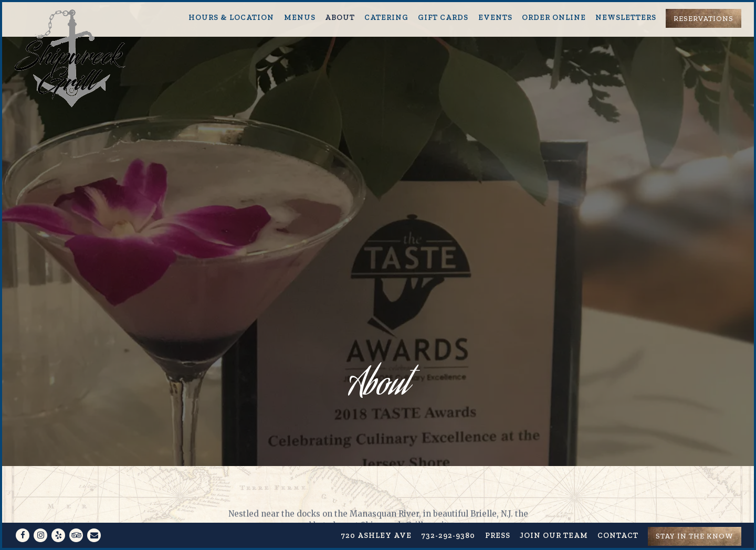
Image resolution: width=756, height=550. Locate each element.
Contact (618, 514)
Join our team (554, 514)
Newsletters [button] (626, 18)
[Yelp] (58, 513)
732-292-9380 (448, 514)
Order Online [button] (554, 18)
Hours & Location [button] (231, 18)
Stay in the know (695, 514)
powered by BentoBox (378, 539)
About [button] (340, 18)
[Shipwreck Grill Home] (71, 58)
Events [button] (495, 18)
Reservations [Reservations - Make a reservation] (703, 18)
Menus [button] (300, 18)
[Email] (94, 513)
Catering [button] (386, 18)
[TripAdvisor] (76, 513)
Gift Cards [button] (443, 18)
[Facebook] (23, 513)
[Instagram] (40, 513)
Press (498, 514)
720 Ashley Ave (376, 514)
